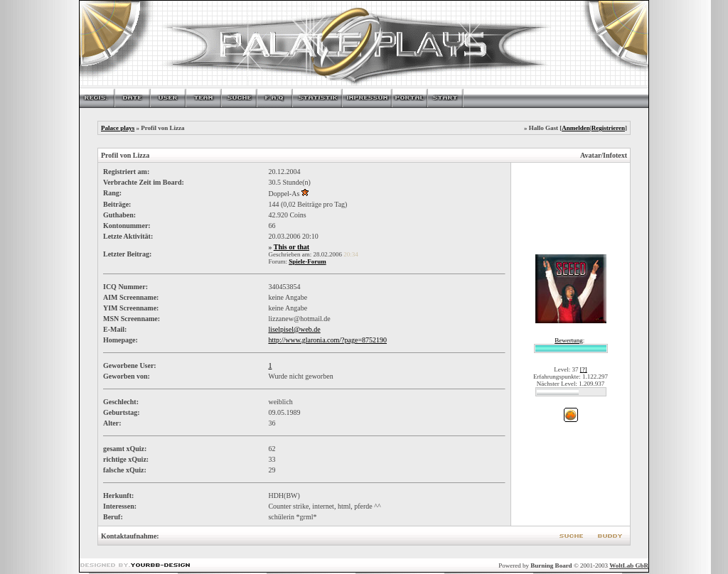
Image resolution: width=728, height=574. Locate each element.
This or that (291, 247)
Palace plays (118, 128)
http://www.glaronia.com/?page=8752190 (327, 340)
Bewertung (569, 340)
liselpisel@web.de (294, 329)
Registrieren (608, 128)
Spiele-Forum (307, 261)
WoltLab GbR (629, 565)
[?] (584, 369)
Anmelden (576, 128)
